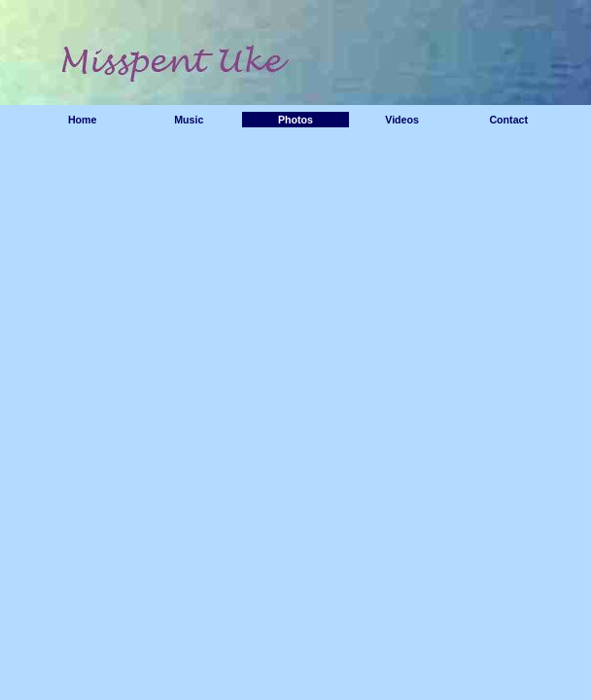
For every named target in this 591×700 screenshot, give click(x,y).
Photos (295, 120)
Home (83, 120)
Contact (508, 120)
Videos (402, 120)
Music (189, 120)
